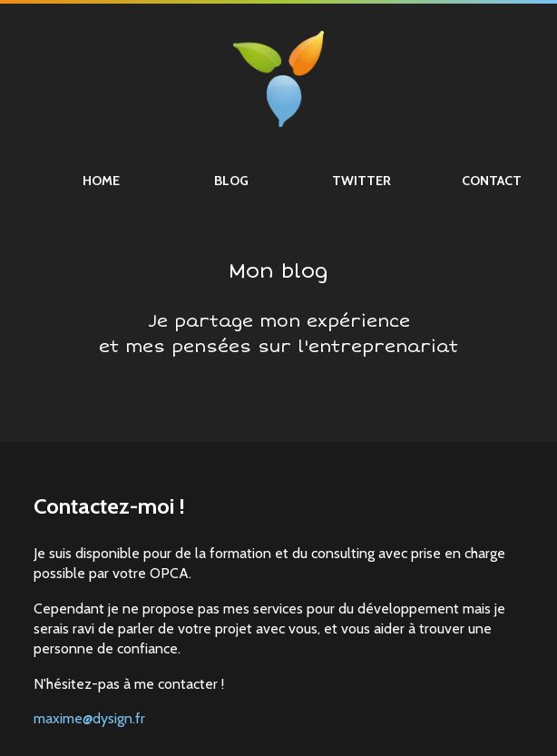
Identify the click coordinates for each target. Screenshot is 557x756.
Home (101, 181)
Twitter (362, 181)
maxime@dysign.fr (89, 718)
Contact (492, 181)
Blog (231, 181)
